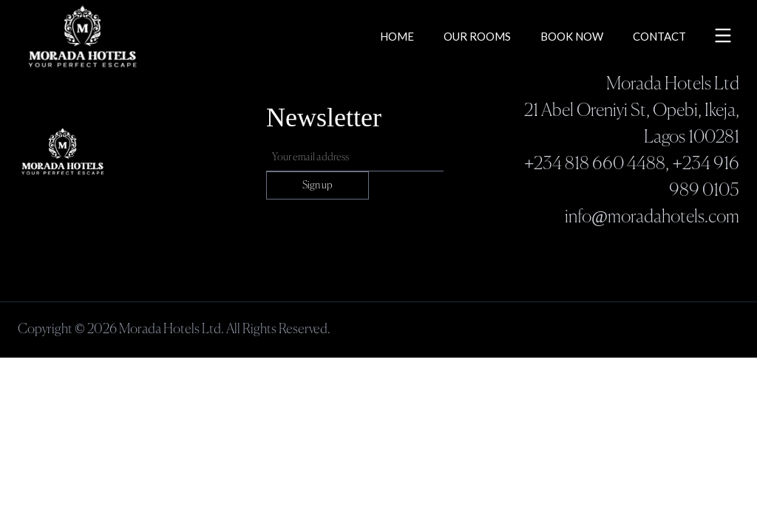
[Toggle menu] (723, 35)
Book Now (572, 36)
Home (397, 36)
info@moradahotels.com (652, 217)
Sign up (318, 185)
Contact (659, 36)
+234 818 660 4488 (595, 164)
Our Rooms (477, 36)
